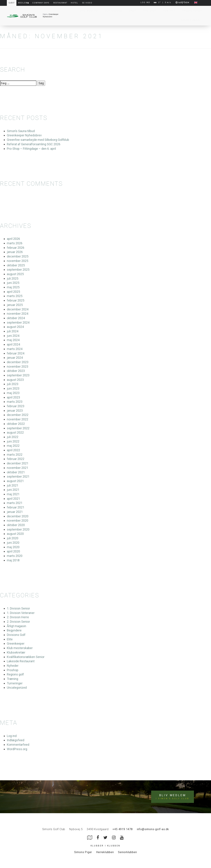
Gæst (131, 11)
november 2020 (18, 521)
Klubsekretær (16, 652)
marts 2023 (15, 402)
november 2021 (18, 468)
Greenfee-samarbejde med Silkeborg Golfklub (38, 140)
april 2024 (13, 344)
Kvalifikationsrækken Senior (26, 657)
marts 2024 (15, 349)
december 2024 (18, 309)
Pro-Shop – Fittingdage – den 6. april (31, 149)
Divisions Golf (16, 635)
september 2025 (18, 270)
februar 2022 (16, 459)
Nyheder (13, 666)
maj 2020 (13, 547)
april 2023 (13, 397)
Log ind (12, 736)
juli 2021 (13, 485)
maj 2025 (13, 287)
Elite (10, 639)
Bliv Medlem (112, 11)
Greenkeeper (16, 644)
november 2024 (18, 314)
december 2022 (18, 415)
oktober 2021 (16, 472)
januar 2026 (15, 252)
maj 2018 (13, 560)
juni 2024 (13, 336)
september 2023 (18, 375)
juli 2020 (13, 538)
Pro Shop (148, 11)
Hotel (74, 3)
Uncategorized (17, 688)
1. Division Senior (18, 608)
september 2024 (18, 322)
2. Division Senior (18, 622)
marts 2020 (15, 556)
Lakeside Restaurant (21, 661)
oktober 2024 (16, 318)
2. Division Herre (18, 617)
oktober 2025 (16, 265)
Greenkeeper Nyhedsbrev (24, 135)
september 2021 (18, 476)
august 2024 (15, 327)
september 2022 (18, 428)
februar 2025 (16, 300)
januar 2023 (15, 411)
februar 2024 (16, 353)
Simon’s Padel (189, 20)
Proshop (13, 670)
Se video (87, 3)
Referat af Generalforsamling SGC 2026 (34, 144)
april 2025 (13, 292)
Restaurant (60, 3)
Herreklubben (105, 852)
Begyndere (14, 630)
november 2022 (18, 419)
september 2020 (18, 529)
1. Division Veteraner (21, 613)
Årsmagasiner (191, 11)
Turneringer (15, 683)
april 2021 (13, 499)
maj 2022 (13, 446)
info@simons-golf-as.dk (153, 829)
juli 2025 (13, 278)
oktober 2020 (16, 525)
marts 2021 (15, 503)
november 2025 (18, 261)
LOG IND (145, 2)
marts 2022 (15, 455)
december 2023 (18, 362)
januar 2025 (15, 305)
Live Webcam (87, 11)
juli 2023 (13, 384)
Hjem (45, 14)
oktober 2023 (16, 371)
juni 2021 (13, 490)
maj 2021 (13, 494)
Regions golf (15, 674)
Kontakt (168, 11)
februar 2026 (16, 248)
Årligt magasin (17, 626)
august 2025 (15, 274)
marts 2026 (15, 243)
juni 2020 (13, 543)
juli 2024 (13, 331)
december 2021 (18, 463)
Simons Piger (83, 852)
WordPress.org (17, 749)
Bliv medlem (172, 797)
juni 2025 (13, 283)
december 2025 (18, 256)
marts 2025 (15, 296)
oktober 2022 (16, 424)
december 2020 (18, 516)
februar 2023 (16, 406)
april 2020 (13, 551)
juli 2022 (13, 437)
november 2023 (18, 367)
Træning (12, 679)
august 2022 (15, 432)
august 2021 (15, 481)
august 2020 (15, 534)
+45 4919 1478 (123, 829)
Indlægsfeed (16, 740)
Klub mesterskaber (20, 648)
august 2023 (15, 380)
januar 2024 (15, 358)
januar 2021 (15, 512)
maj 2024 (13, 340)
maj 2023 (13, 393)
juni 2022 (13, 441)
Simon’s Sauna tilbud (21, 131)
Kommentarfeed (18, 745)
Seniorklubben (127, 852)
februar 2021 (16, 507)
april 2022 (13, 450)
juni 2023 (13, 388)
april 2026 (13, 239)
